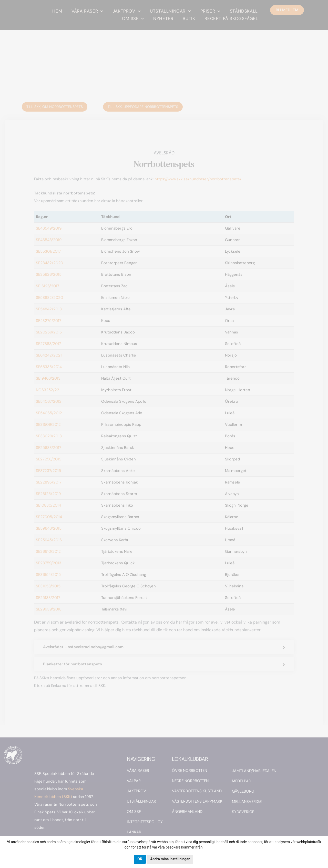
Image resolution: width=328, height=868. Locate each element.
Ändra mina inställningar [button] (170, 859)
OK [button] (140, 859)
